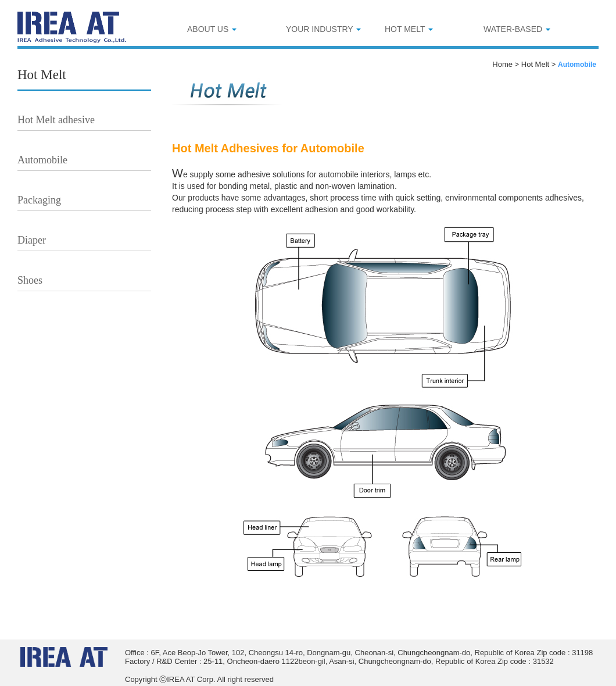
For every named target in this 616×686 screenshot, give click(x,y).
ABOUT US (212, 29)
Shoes (30, 280)
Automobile (42, 160)
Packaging (39, 200)
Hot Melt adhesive (56, 120)
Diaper (32, 240)
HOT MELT (409, 29)
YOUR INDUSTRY (323, 29)
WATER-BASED (517, 29)
